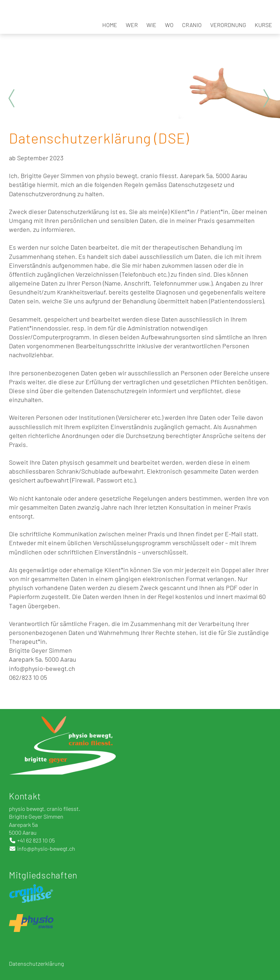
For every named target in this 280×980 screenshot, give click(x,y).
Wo (169, 25)
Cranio (192, 25)
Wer (132, 25)
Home (110, 25)
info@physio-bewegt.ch (46, 848)
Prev (14, 98)
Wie (151, 25)
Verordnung (228, 25)
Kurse (263, 25)
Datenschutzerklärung (37, 963)
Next (266, 98)
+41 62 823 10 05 (36, 840)
